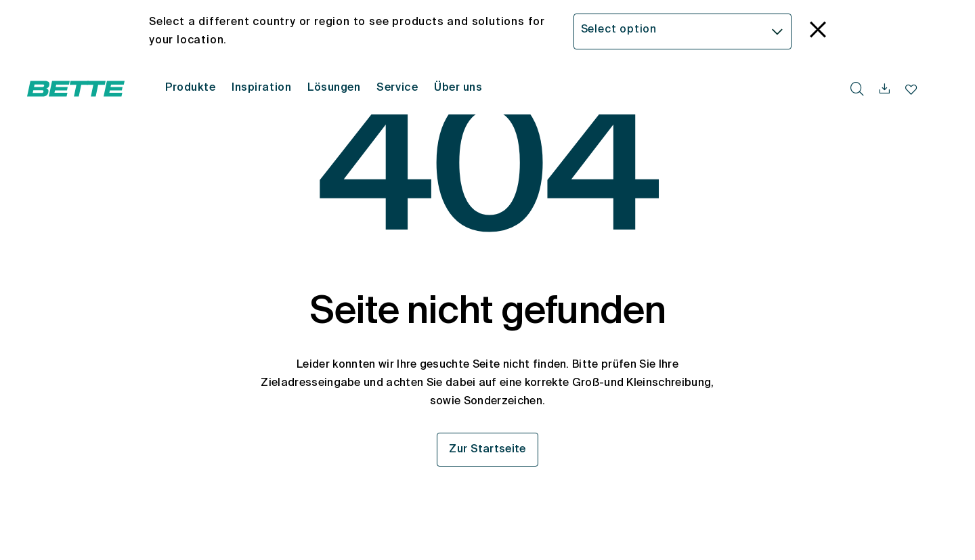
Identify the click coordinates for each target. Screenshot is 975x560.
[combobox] (683, 31)
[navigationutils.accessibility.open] (885, 89)
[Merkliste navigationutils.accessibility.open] (912, 89)
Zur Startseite (487, 450)
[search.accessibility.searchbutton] (857, 89)
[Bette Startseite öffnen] (76, 89)
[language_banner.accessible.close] (818, 31)
